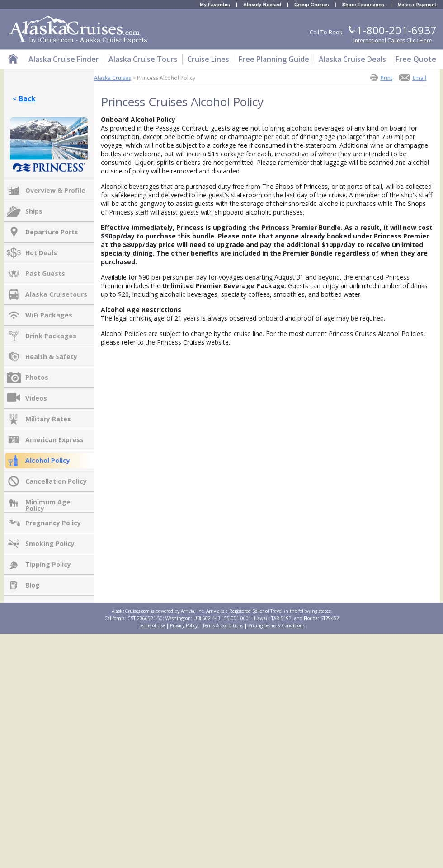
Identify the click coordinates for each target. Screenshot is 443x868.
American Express (54, 440)
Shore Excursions (363, 5)
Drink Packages (51, 336)
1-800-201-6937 (396, 30)
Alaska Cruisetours (56, 294)
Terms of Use (152, 625)
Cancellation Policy (56, 481)
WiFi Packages (49, 315)
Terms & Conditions (223, 625)
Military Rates (48, 419)
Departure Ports (52, 232)
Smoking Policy (50, 544)
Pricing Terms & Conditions (276, 625)
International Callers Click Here (393, 40)
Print (386, 77)
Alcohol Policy (48, 460)
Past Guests (45, 273)
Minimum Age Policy (48, 503)
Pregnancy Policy (53, 523)
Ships (34, 211)
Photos (37, 377)
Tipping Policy (48, 564)
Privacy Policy (184, 625)
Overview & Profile (55, 190)
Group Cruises (311, 5)
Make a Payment (417, 5)
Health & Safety (51, 357)
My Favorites (215, 5)
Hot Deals (41, 253)
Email (419, 77)
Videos (36, 398)
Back (27, 98)
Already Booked (262, 5)
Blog (33, 585)
